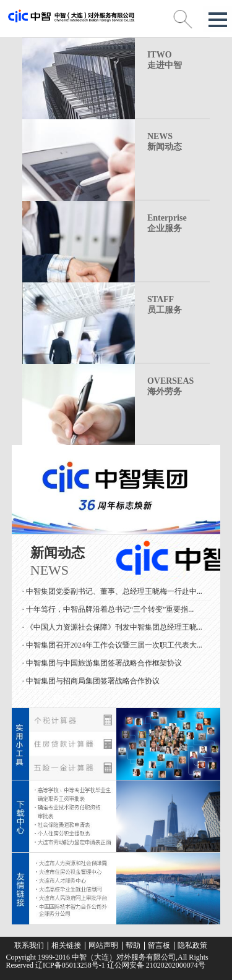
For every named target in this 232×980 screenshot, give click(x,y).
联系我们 (29, 945)
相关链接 (66, 945)
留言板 (159, 945)
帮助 (133, 945)
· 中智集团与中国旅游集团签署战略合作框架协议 (102, 664)
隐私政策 (192, 945)
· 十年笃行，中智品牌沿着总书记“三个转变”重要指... (108, 610)
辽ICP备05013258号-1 (70, 965)
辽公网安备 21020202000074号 (155, 965)
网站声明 (103, 945)
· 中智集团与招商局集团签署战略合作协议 (91, 682)
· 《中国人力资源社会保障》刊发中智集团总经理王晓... (112, 628)
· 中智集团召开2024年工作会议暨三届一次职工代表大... (112, 646)
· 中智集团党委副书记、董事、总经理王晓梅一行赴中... (112, 593)
